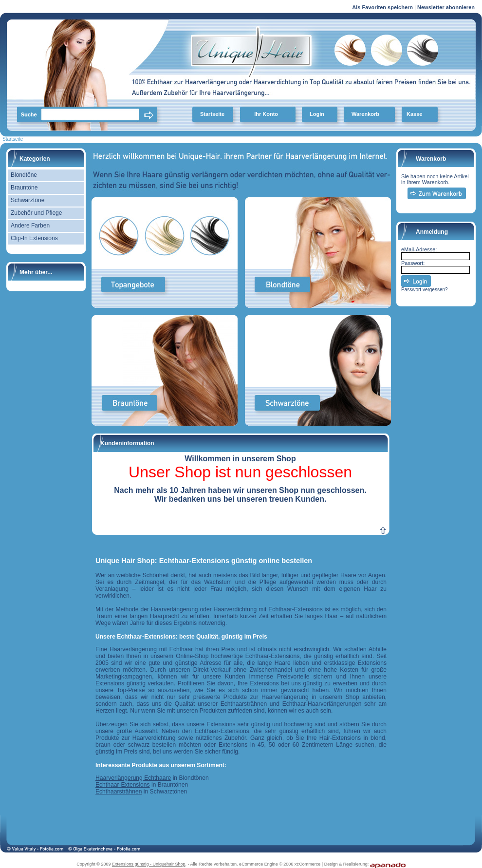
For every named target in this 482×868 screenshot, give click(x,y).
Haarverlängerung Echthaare (133, 778)
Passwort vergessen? (425, 290)
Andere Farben (30, 226)
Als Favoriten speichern (382, 9)
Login (317, 114)
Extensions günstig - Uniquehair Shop (149, 864)
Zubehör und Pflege (36, 213)
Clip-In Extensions (34, 238)
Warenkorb (365, 114)
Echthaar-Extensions (123, 785)
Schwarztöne (28, 200)
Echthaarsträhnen (119, 792)
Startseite (212, 114)
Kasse (414, 114)
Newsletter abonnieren (446, 7)
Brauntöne (24, 188)
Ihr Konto (266, 114)
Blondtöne (24, 175)
